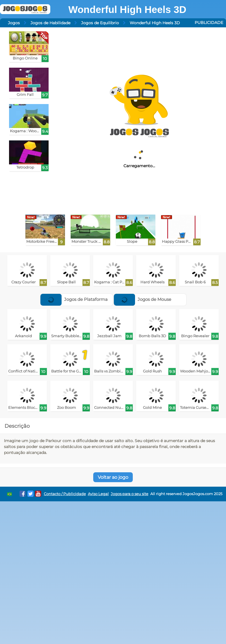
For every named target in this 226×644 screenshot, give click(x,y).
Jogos (14, 23)
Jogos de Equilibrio (100, 23)
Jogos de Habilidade (50, 23)
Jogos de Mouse (143, 299)
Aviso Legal (98, 494)
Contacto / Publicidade (65, 494)
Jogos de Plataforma (74, 299)
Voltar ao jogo (113, 477)
